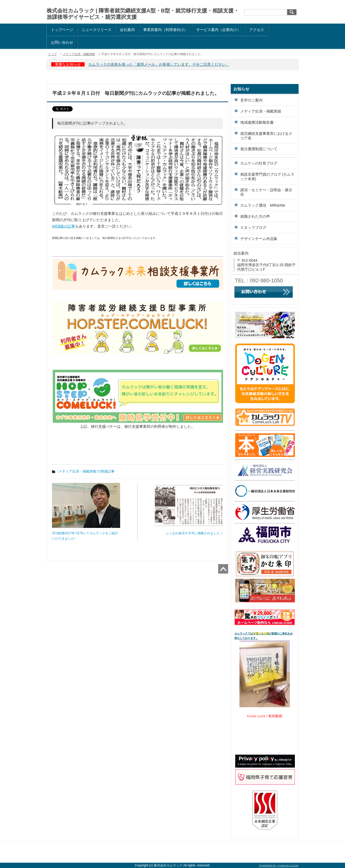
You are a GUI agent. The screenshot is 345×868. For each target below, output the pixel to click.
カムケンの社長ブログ (259, 163)
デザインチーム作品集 (259, 239)
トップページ (62, 30)
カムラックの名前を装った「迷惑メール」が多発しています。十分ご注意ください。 (159, 64)
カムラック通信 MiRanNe (263, 205)
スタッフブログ (253, 228)
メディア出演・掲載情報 (79, 54)
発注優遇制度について (259, 149)
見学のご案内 (251, 100)
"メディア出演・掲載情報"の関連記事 (86, 471)
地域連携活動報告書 (257, 122)
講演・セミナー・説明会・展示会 (266, 192)
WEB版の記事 (64, 226)
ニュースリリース (97, 30)
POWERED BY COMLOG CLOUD (279, 865)
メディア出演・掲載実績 (261, 111)
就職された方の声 (255, 216)
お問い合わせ (62, 42)
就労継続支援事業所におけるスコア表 (266, 136)
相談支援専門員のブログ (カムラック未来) (267, 177)
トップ (52, 54)
